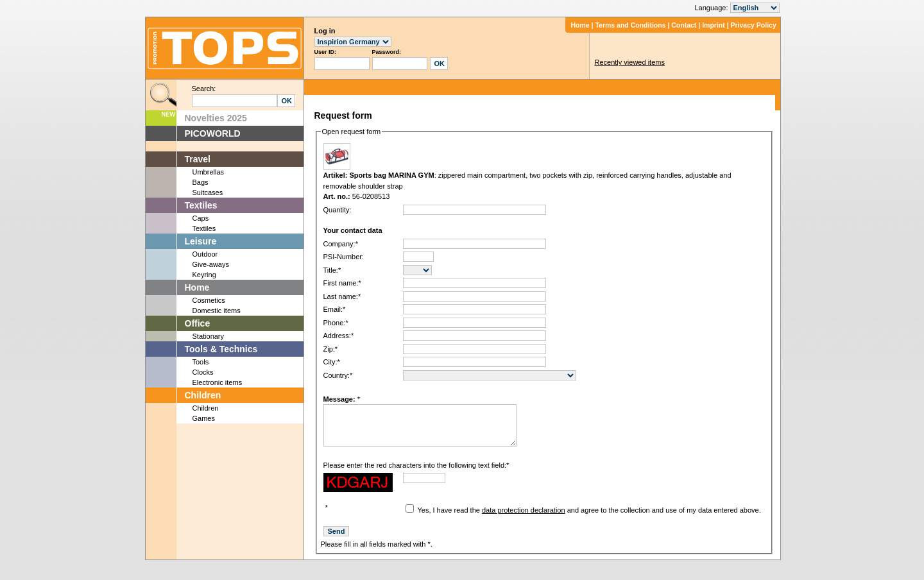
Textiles (201, 205)
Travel (198, 159)
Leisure (201, 241)
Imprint (714, 25)
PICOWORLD (213, 133)
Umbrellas (209, 172)
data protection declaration (524, 520)
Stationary (209, 336)
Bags (201, 182)
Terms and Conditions (630, 25)
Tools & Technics (221, 349)
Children (203, 395)
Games (204, 418)
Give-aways (211, 264)
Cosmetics (209, 300)
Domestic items (217, 311)
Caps (201, 218)
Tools (201, 362)
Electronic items (218, 382)
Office (198, 323)
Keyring (204, 275)
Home (580, 25)
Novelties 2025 (216, 118)
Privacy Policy (754, 25)
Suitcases (208, 192)
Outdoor (205, 254)
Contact (684, 25)
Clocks (203, 372)
